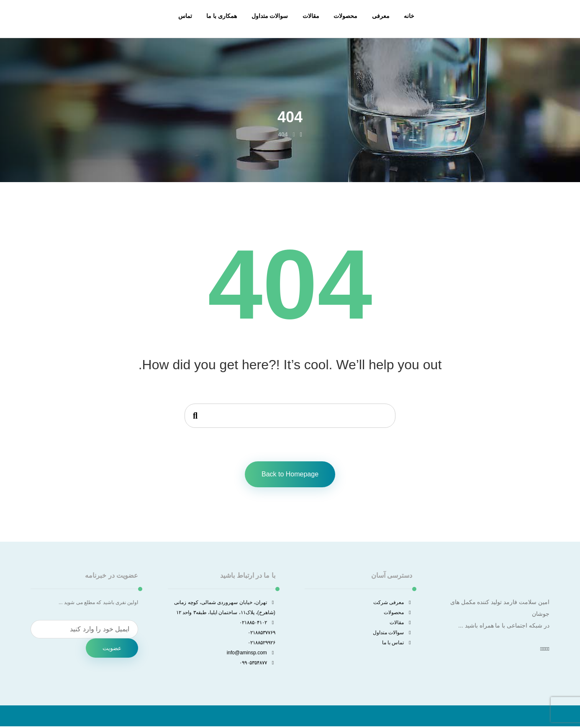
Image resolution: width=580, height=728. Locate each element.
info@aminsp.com (251, 653)
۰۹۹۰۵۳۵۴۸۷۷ (257, 664)
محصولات (398, 613)
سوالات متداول (393, 633)
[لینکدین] (543, 650)
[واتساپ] (541, 650)
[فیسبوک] (549, 650)
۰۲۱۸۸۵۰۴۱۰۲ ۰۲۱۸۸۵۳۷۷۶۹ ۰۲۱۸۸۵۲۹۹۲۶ (257, 633)
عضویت (112, 649)
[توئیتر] (547, 650)
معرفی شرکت (393, 603)
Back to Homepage (290, 475)
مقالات (401, 623)
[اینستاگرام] (545, 650)
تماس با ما (397, 643)
